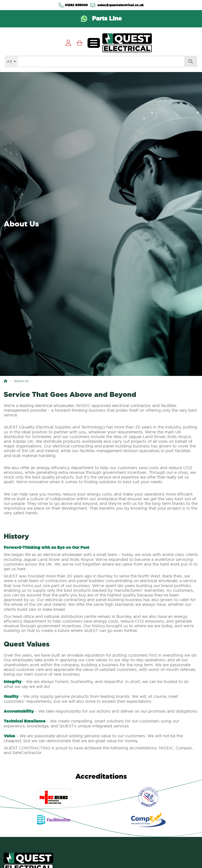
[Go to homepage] (127, 43)
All (9, 61)
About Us (21, 381)
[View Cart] (79, 43)
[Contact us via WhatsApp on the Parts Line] (101, 19)
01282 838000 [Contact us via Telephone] (73, 5)
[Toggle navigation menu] (94, 43)
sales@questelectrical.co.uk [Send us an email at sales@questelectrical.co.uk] (117, 5)
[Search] (101, 61)
